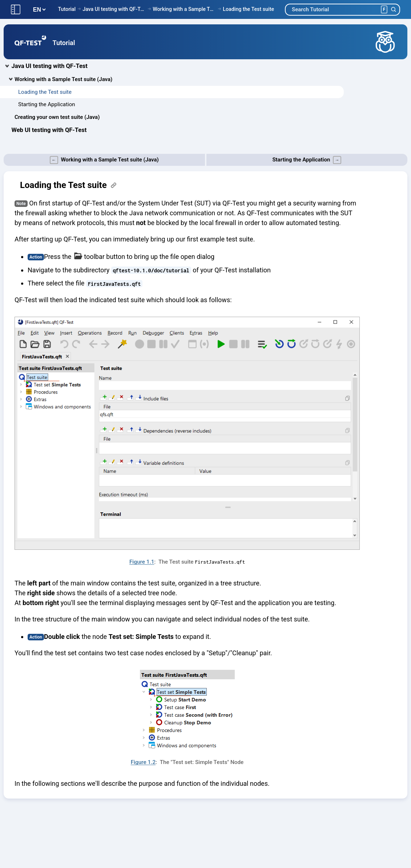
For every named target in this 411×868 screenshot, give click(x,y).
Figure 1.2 (143, 762)
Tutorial (67, 9)
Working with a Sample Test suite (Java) (184, 9)
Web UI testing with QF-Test (49, 130)
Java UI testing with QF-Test (114, 9)
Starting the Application (47, 104)
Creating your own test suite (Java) (57, 117)
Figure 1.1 (142, 562)
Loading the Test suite (248, 9)
